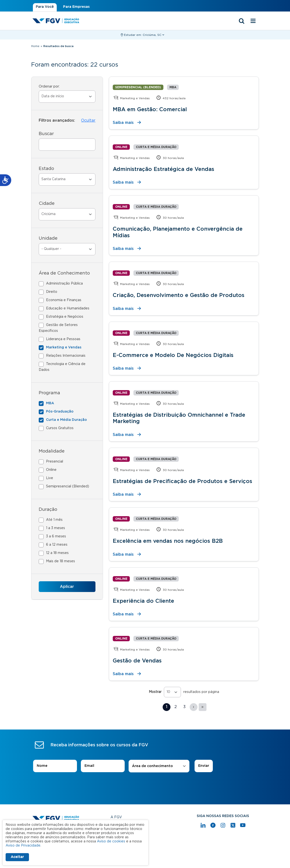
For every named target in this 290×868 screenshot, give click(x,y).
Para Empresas (76, 7)
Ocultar (88, 120)
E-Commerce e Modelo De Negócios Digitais (173, 355)
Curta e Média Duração (66, 420)
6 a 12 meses (57, 545)
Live (50, 478)
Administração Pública (64, 284)
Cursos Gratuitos (60, 428)
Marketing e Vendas (64, 347)
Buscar (46, 134)
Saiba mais (123, 123)
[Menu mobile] (253, 21)
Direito (52, 292)
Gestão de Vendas (137, 661)
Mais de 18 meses (61, 561)
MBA (50, 403)
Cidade (47, 204)
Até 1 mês (54, 520)
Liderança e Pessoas (63, 339)
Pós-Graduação (60, 412)
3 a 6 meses (56, 536)
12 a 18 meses (57, 553)
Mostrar (155, 692)
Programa (49, 393)
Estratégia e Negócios (65, 317)
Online (51, 470)
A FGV (116, 817)
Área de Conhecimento (64, 273)
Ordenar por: (49, 87)
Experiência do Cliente (143, 601)
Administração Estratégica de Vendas (164, 169)
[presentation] (145, 786)
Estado (46, 169)
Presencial (55, 462)
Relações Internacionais (66, 356)
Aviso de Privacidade (23, 846)
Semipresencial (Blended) (68, 486)
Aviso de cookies (111, 841)
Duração (48, 510)
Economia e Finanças (64, 300)
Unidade (48, 238)
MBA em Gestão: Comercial (150, 109)
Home (35, 46)
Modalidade (52, 451)
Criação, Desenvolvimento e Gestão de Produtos (179, 295)
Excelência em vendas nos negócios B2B (168, 541)
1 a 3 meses (56, 528)
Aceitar (17, 857)
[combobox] (159, 766)
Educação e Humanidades (68, 308)
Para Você (45, 7)
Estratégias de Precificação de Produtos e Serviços (182, 481)
